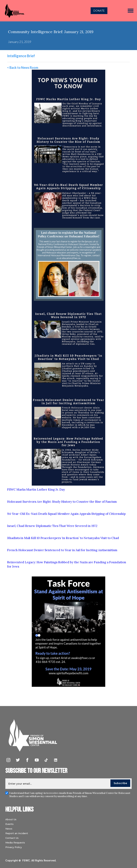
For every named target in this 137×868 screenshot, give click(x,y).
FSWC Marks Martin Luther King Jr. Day (36, 490)
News (9, 829)
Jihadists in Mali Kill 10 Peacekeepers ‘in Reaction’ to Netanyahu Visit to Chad (63, 538)
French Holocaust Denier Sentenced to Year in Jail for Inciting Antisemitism (62, 550)
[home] (37, 11)
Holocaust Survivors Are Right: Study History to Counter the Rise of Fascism (62, 502)
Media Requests (15, 843)
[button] (131, 11)
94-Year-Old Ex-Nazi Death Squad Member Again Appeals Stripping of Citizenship (66, 514)
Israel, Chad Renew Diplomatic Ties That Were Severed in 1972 (52, 526)
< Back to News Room (23, 68)
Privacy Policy (14, 847)
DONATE (99, 11)
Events (9, 824)
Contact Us (12, 838)
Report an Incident (17, 833)
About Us (11, 819)
